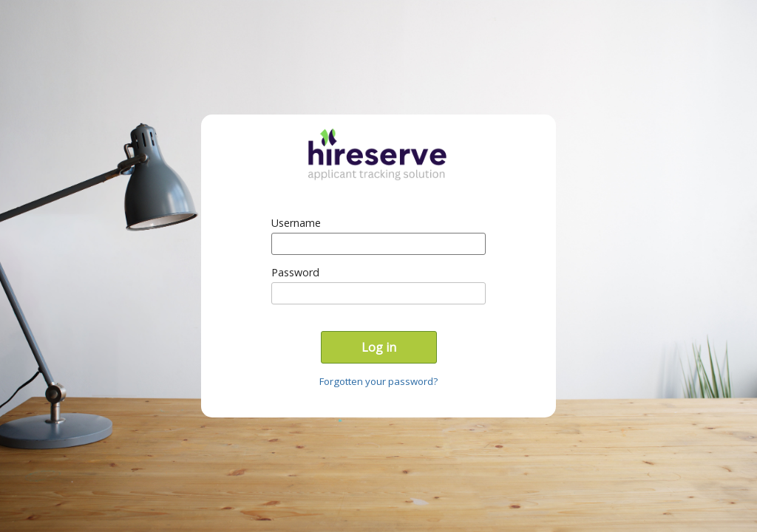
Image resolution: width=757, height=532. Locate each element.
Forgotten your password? (378, 381)
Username (296, 223)
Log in (379, 347)
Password (295, 272)
